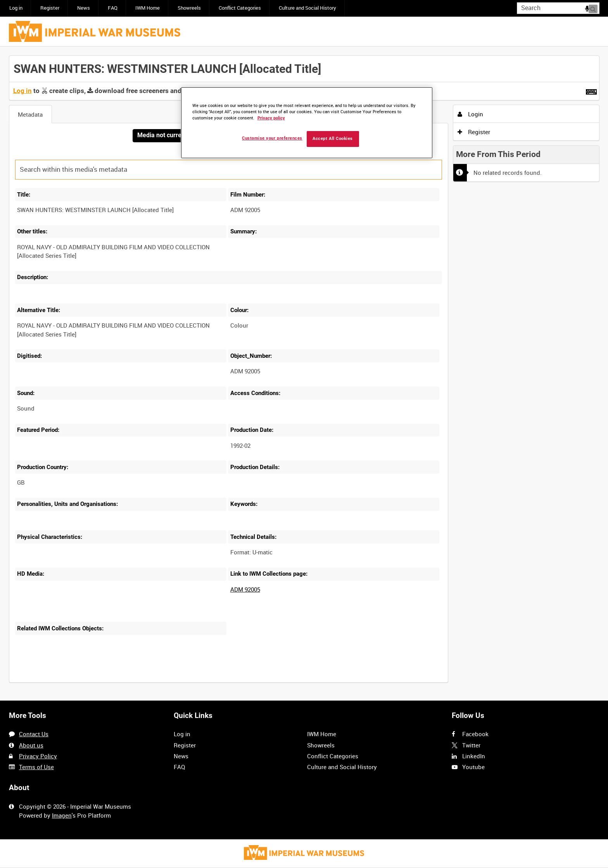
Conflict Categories (240, 8)
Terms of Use (36, 767)
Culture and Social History (307, 8)
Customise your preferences (272, 138)
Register (50, 8)
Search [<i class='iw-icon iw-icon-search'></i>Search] (595, 8)
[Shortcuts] (591, 90)
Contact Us (34, 734)
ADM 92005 (245, 590)
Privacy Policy (38, 756)
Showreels (189, 8)
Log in (16, 8)
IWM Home (148, 8)
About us (31, 745)
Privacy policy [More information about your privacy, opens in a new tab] (271, 118)
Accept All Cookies (333, 139)
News (84, 8)
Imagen (62, 815)
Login (470, 114)
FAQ (113, 8)
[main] (304, 374)
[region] (307, 123)
